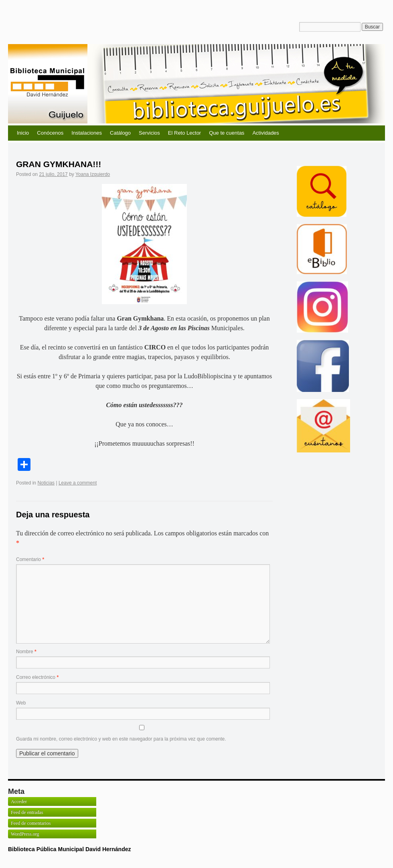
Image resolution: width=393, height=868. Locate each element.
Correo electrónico (37, 677)
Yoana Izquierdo (93, 174)
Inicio (23, 133)
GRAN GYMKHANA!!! (59, 164)
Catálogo (120, 133)
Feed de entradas (27, 812)
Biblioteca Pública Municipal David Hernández (70, 849)
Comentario (30, 559)
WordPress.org (25, 834)
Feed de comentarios (31, 823)
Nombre (26, 652)
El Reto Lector (184, 133)
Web (21, 703)
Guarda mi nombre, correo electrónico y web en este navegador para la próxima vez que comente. (121, 739)
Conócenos (50, 133)
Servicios (149, 133)
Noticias (46, 483)
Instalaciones (87, 133)
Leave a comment (78, 483)
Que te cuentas (227, 133)
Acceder (19, 801)
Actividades (265, 133)
